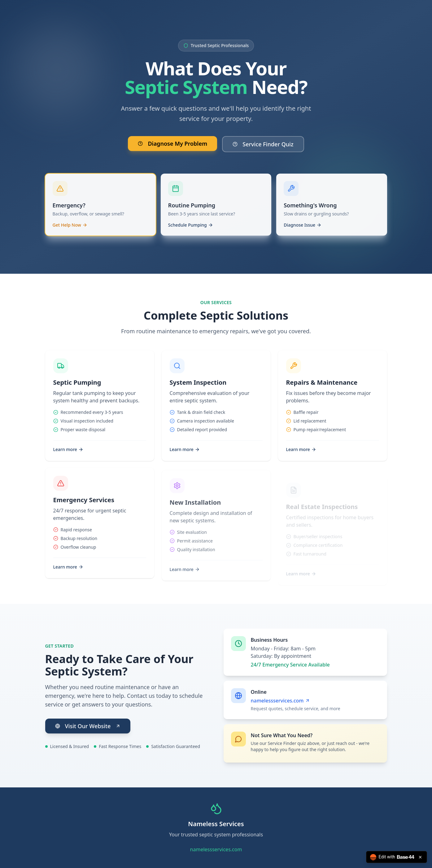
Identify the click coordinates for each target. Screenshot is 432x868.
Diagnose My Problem (172, 144)
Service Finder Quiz (263, 144)
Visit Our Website (88, 726)
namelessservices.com (280, 701)
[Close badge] (420, 857)
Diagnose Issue (303, 229)
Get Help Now (70, 229)
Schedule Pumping (191, 229)
